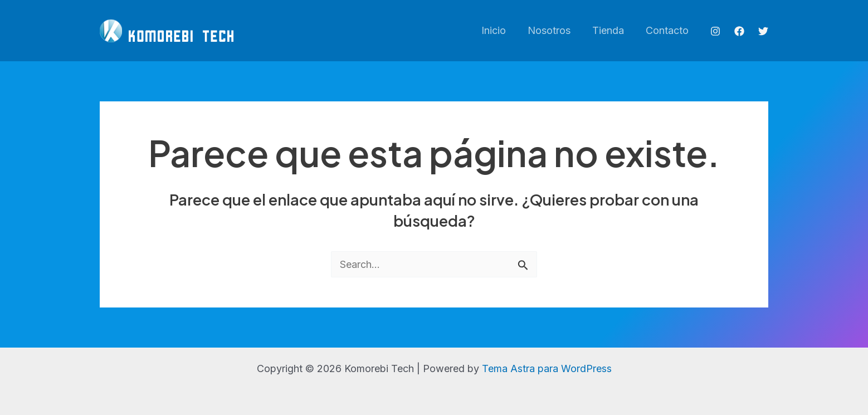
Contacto (668, 30)
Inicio (499, 30)
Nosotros (553, 30)
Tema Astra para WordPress (547, 368)
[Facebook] (739, 31)
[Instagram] (715, 31)
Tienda (610, 30)
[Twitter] (763, 31)
